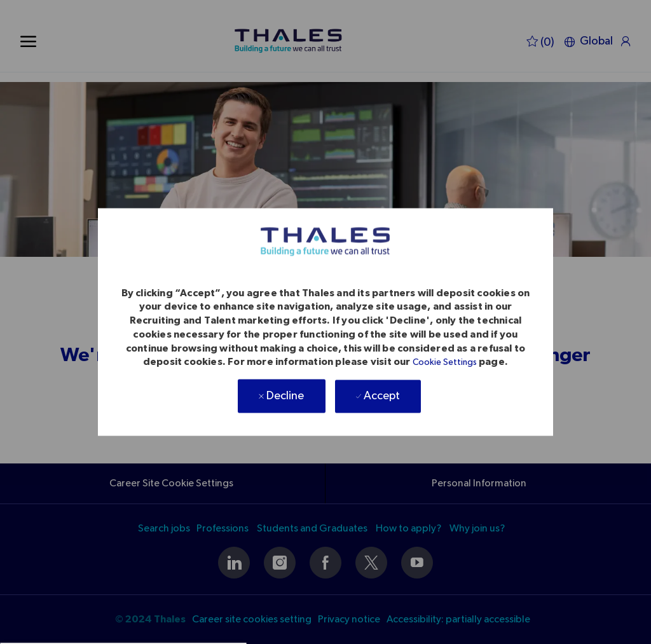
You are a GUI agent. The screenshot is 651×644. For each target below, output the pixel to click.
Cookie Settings (445, 362)
